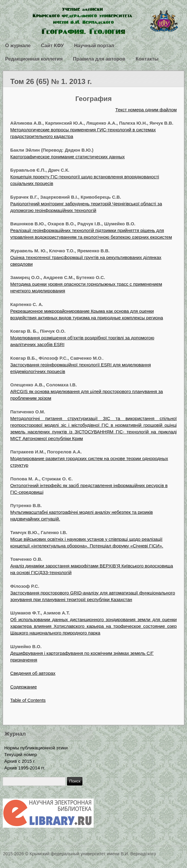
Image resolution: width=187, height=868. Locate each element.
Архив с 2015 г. (20, 761)
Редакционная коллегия (34, 59)
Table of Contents (28, 700)
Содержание (24, 687)
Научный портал (94, 46)
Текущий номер (21, 754)
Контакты (147, 59)
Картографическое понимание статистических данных (68, 157)
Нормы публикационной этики (36, 748)
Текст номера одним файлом (146, 110)
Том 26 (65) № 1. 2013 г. (51, 81)
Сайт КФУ (52, 46)
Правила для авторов (99, 59)
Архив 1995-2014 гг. (25, 768)
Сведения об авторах (33, 673)
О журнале (18, 46)
